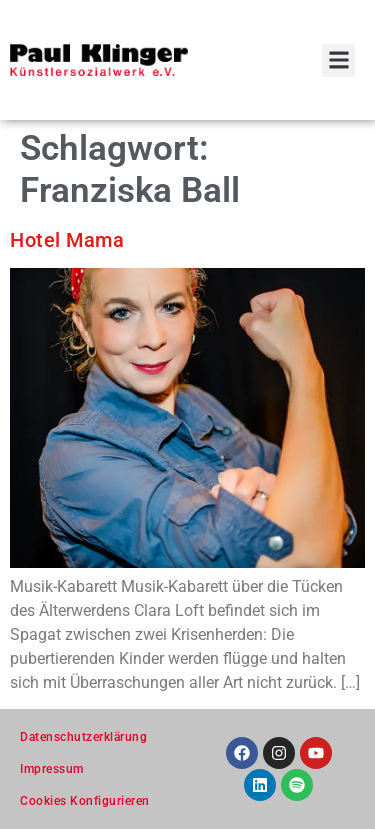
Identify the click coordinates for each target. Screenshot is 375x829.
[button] (338, 60)
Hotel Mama (67, 240)
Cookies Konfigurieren (85, 801)
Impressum (52, 769)
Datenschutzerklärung (83, 737)
